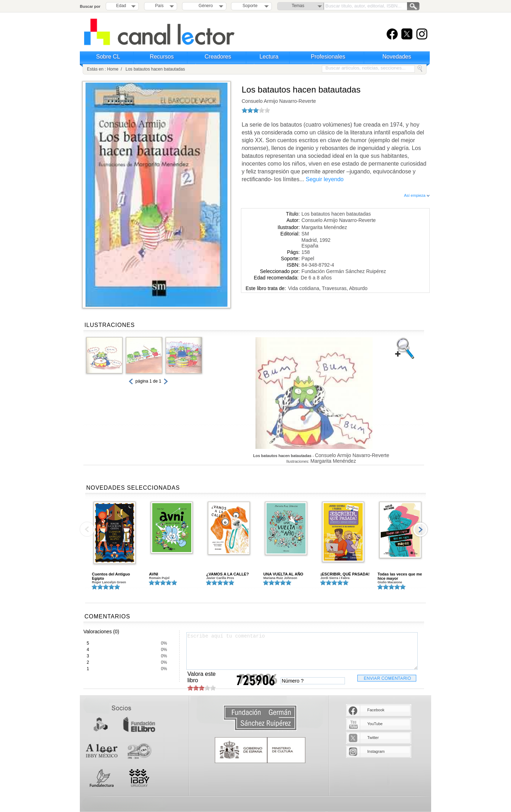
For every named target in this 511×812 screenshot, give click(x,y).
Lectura (269, 57)
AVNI (153, 574)
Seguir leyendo (325, 179)
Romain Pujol (159, 578)
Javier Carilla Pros (220, 578)
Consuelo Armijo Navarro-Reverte (279, 101)
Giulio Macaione (390, 582)
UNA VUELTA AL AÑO (283, 574)
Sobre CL (108, 57)
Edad (121, 6)
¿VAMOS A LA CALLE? (227, 574)
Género (205, 6)
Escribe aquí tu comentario (302, 651)
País (159, 6)
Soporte (250, 6)
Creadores (218, 57)
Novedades (397, 57)
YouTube (375, 724)
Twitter (373, 738)
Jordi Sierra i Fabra (335, 578)
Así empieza (417, 195)
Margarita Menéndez (324, 227)
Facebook (376, 710)
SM (305, 234)
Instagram (376, 751)
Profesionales (328, 57)
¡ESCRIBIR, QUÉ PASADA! (345, 574)
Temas (298, 6)
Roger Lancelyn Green (109, 582)
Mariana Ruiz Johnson (280, 578)
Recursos (162, 57)
